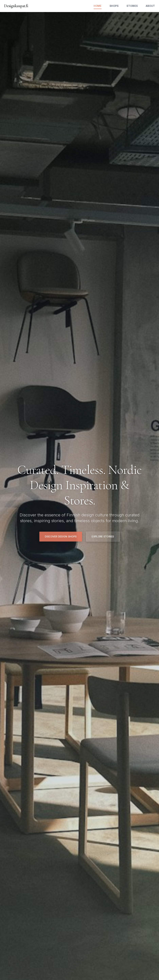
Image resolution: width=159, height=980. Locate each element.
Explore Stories (103, 536)
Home (98, 6)
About (150, 6)
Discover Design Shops (61, 536)
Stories (132, 6)
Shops (114, 6)
